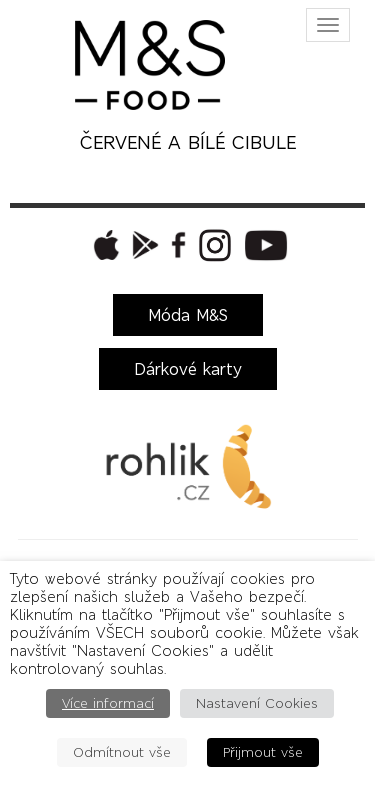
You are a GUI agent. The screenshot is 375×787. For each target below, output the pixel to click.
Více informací (108, 703)
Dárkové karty (188, 369)
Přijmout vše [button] (263, 752)
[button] (104, 245)
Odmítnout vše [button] (122, 752)
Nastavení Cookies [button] (257, 703)
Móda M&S (188, 315)
